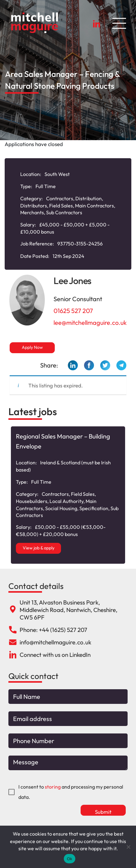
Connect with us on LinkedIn (55, 655)
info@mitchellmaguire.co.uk (55, 642)
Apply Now (32, 347)
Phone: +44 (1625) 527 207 (53, 630)
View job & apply (39, 548)
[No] (128, 847)
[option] (68, 495)
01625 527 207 (73, 311)
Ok (70, 859)
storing (53, 787)
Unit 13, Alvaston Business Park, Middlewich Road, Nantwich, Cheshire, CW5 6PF (68, 610)
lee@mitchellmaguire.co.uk (90, 323)
